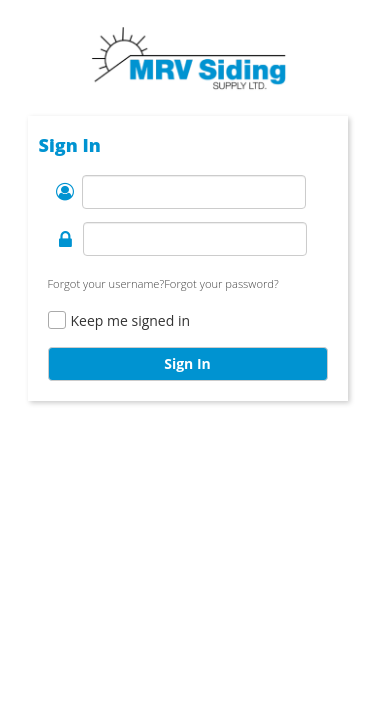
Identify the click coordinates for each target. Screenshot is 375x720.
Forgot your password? (221, 283)
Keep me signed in (131, 320)
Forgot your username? (106, 283)
